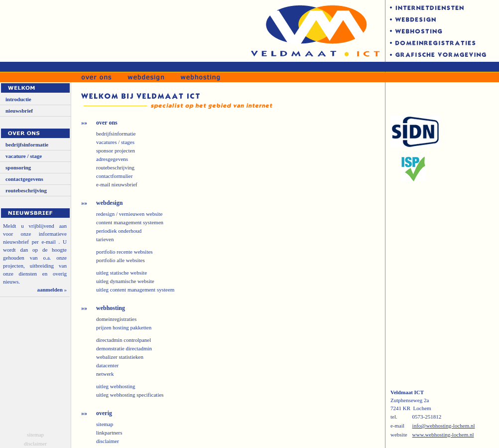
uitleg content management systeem (135, 290)
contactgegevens (24, 179)
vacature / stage (24, 156)
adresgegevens (112, 159)
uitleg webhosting (116, 386)
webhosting (111, 308)
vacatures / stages (115, 142)
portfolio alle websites (121, 260)
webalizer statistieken (120, 357)
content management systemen (130, 222)
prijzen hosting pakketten (124, 327)
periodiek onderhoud (119, 231)
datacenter (107, 365)
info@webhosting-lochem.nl (444, 426)
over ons (107, 123)
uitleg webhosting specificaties (130, 395)
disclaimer (35, 444)
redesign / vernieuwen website (129, 214)
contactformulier (114, 176)
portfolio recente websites (125, 252)
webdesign (109, 203)
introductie (18, 99)
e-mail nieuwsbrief (117, 184)
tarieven (105, 239)
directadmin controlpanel (124, 340)
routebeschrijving (26, 190)
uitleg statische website (122, 273)
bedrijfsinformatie (27, 145)
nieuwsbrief (19, 111)
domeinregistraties (116, 319)
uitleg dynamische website (125, 281)
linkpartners (109, 433)
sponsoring (18, 167)
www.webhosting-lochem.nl (443, 435)
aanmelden (50, 290)
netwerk (105, 374)
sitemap (35, 435)
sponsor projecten (116, 150)
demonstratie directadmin (124, 348)
